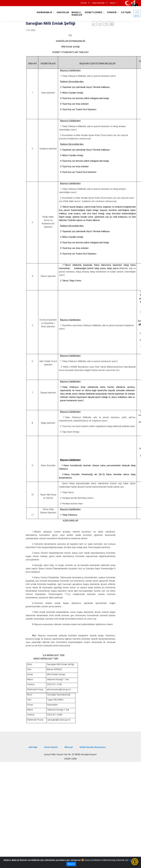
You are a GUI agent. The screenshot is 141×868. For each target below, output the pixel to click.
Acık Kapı (33, 747)
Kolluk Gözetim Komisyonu (93, 747)
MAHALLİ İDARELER (77, 14)
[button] (106, 24)
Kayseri (113, 3)
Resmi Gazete (51, 747)
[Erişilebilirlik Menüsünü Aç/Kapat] (135, 862)
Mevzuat (69, 747)
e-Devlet (84, 3)
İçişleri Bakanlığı (98, 3)
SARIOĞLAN (63, 12)
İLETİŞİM (126, 12)
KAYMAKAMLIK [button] (44, 12)
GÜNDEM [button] (112, 12)
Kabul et (71, 864)
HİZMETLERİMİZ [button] (94, 12)
